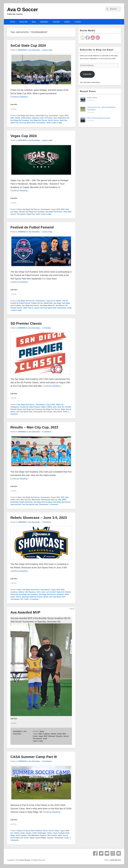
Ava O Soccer (23, 10)
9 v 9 (53, 301)
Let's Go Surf (51, 592)
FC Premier (49, 118)
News (20, 209)
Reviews (39, 831)
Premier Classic (16, 409)
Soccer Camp (54, 831)
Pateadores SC (64, 118)
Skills (25, 308)
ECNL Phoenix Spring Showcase (99, 118)
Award (59, 734)
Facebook (95, 853)
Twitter (101, 853)
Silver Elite (67, 212)
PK (63, 407)
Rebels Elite (48, 303)
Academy (14, 592)
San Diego (57, 303)
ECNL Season (92, 98)
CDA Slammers (30, 592)
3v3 (12, 833)
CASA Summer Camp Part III (34, 757)
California (35, 118)
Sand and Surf (16, 504)
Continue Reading (20, 97)
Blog (34, 22)
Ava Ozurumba (34, 50)
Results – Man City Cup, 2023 (34, 427)
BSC (64, 734)
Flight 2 (44, 407)
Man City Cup (26, 500)
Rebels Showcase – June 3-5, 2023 (39, 518)
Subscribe (87, 74)
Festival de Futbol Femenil (32, 227)
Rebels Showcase (26, 502)
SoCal (50, 120)
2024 (12, 118)
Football (62, 833)
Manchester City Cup (49, 500)
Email (119, 853)
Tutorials (56, 22)
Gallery (67, 22)
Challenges (42, 833)
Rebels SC (61, 592)
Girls (55, 118)
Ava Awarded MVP (25, 612)
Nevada (22, 212)
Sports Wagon (41, 838)
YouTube (107, 853)
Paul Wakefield (33, 835)
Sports (37, 308)
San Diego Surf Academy (20, 120)
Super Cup (14, 123)
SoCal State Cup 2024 (28, 46)
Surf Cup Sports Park (27, 123)
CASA (35, 833)
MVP (46, 736)
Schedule (60, 594)
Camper (28, 833)
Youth (48, 123)
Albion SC (60, 405)
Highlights (44, 22)
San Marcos (60, 306)
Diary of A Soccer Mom (26, 831)
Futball (34, 303)
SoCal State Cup (42, 116)
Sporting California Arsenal (32, 597)
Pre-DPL (68, 407)
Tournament (53, 116)
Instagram (113, 853)
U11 (22, 599)
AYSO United (26, 118)
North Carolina (21, 835)
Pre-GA (40, 303)
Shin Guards (52, 835)
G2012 (50, 407)
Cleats (49, 833)
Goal (59, 407)
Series (45, 831)
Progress (59, 736)
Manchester (36, 500)
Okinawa (52, 736)
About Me (23, 22)
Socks (26, 838)
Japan (41, 736)
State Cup (63, 120)
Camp (22, 833)
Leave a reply (47, 50)
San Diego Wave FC (47, 306)
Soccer (56, 120)
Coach (35, 736)
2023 (53, 405)
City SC (65, 301)
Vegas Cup (31, 214)
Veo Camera (48, 412)
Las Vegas (14, 212)
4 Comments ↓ (48, 761)
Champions (15, 407)
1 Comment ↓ (47, 328)
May (60, 500)
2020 (40, 734)
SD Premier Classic (26, 323)
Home (12, 22)
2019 (67, 831)
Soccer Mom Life (17, 838)
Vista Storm (58, 412)
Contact (78, 22)
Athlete (18, 118)
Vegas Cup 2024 (24, 136)
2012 (66, 116)
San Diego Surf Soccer (26, 116)
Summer (50, 838)
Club (42, 118)
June (43, 592)
